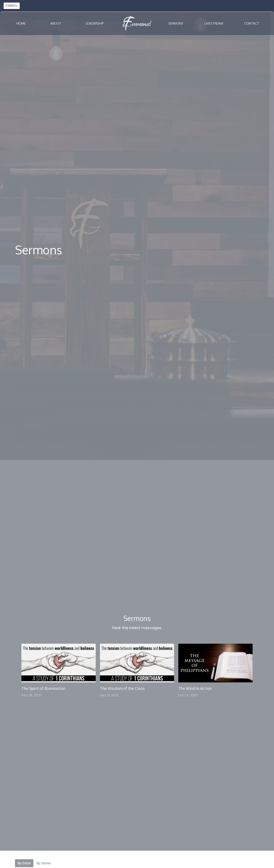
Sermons (176, 23)
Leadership (95, 23)
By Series (44, 863)
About (56, 23)
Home (21, 23)
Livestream (214, 23)
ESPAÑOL (12, 6)
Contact (252, 23)
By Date (24, 863)
